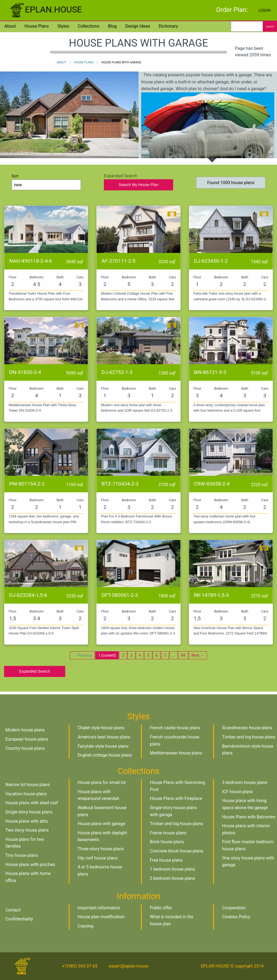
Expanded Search (35, 671)
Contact (13, 910)
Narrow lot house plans (28, 785)
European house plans (27, 739)
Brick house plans (167, 842)
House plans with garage (101, 824)
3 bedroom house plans (245, 782)
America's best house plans (104, 737)
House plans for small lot (102, 782)
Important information (99, 908)
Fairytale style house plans (103, 746)
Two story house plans (27, 830)
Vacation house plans (26, 794)
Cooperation (234, 908)
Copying (85, 926)
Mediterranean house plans (176, 753)
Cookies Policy (236, 917)
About (10, 26)
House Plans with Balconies (249, 817)
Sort (46, 182)
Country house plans (25, 748)
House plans (37, 26)
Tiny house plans (22, 855)
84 (183, 655)
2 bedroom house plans (172, 878)
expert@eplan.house (128, 966)
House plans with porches (30, 865)
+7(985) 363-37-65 (80, 966)
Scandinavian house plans (247, 728)
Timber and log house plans (249, 737)
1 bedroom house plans (172, 869)
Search (270, 26)
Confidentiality (19, 919)
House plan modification (101, 917)
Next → (198, 655)
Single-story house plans (29, 812)
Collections (88, 26)
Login (265, 10)
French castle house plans (175, 728)
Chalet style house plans (101, 728)
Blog (112, 26)
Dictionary (169, 26)
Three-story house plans (101, 849)
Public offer (161, 908)
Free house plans (166, 860)
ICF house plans (238, 792)
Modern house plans (25, 730)
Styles (63, 26)
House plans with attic (27, 821)
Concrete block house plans (177, 851)
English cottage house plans (105, 755)
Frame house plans (168, 833)
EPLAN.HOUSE (45, 9)
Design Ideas (138, 26)
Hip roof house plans (98, 858)
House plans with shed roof (32, 803)
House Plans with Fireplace (176, 798)
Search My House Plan (138, 185)
